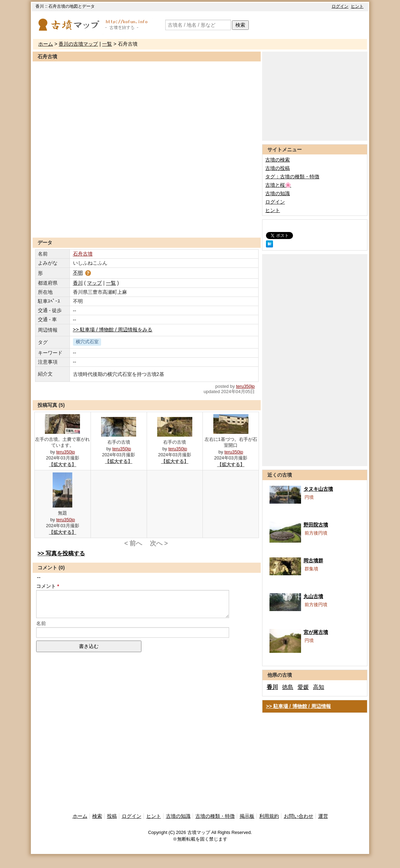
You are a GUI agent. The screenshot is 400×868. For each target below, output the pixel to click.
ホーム (46, 44)
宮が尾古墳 (316, 632)
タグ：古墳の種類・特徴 (292, 177)
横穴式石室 (87, 342)
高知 (319, 687)
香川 (78, 283)
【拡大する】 (62, 465)
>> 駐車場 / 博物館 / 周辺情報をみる (113, 330)
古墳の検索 (278, 160)
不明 (83, 273)
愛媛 (303, 687)
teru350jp (245, 386)
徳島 (288, 687)
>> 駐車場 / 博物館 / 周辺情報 (298, 706)
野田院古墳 (316, 525)
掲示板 (247, 816)
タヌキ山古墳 (318, 489)
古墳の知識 (278, 193)
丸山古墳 (313, 596)
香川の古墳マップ (78, 44)
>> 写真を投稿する (61, 553)
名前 (41, 623)
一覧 (107, 44)
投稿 (112, 816)
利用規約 (269, 816)
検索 (240, 25)
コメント (46, 586)
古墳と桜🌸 (278, 185)
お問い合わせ (299, 816)
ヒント (357, 6)
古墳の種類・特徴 (215, 816)
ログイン (340, 6)
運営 (323, 816)
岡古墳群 (313, 561)
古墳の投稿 (278, 168)
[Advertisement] (147, 220)
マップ (94, 283)
